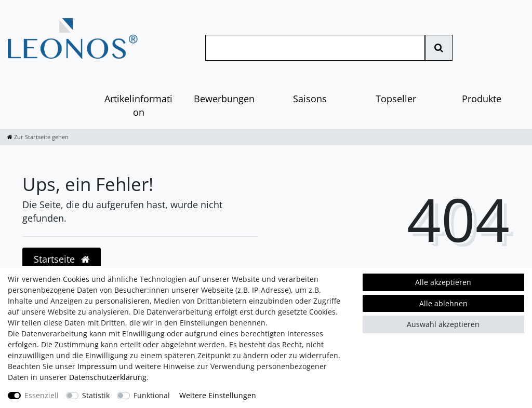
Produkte (482, 99)
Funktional (152, 395)
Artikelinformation (138, 105)
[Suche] (439, 48)
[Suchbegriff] (315, 48)
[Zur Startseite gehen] (38, 137)
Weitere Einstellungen (218, 395)
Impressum (97, 366)
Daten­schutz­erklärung (108, 377)
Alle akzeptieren (443, 282)
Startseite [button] (62, 259)
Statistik (96, 395)
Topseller (396, 99)
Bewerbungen (224, 99)
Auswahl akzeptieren (443, 324)
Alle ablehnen (443, 303)
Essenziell (42, 395)
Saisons (310, 99)
